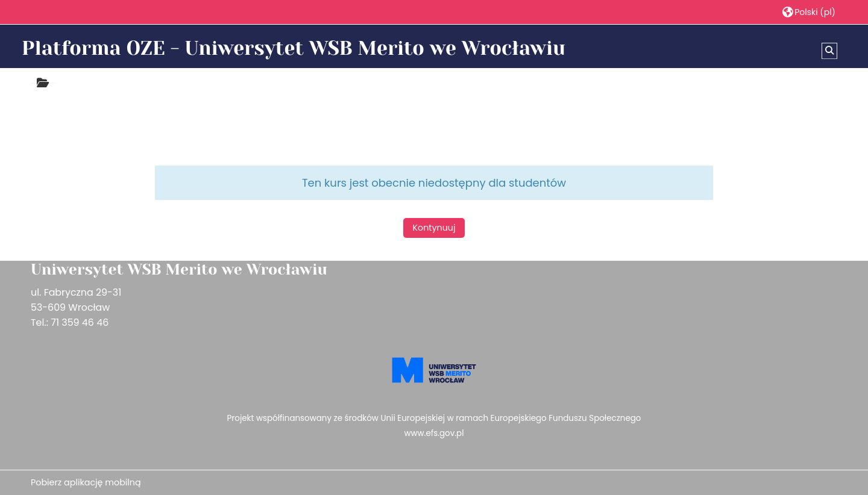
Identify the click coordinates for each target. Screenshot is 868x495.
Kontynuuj (434, 228)
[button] (809, 12)
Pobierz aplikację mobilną (86, 482)
